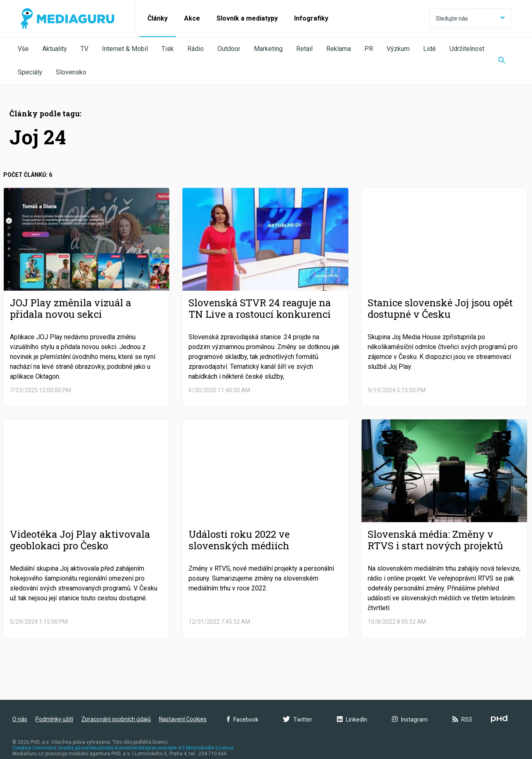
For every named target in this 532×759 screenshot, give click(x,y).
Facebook (243, 720)
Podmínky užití (54, 719)
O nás (20, 719)
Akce (192, 18)
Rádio (196, 49)
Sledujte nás (470, 19)
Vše (23, 49)
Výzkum (398, 49)
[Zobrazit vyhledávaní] (502, 61)
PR (369, 49)
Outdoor (229, 49)
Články (158, 18)
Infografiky (311, 18)
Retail (304, 49)
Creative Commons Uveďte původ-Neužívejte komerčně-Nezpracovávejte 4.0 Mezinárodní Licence (123, 748)
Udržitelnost (467, 49)
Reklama (339, 49)
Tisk (168, 49)
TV (84, 49)
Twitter (298, 720)
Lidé (430, 49)
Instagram (410, 720)
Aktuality (55, 49)
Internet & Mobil (125, 49)
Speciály (30, 72)
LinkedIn (352, 720)
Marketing (268, 49)
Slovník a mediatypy (247, 18)
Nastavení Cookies (183, 719)
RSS (462, 720)
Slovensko (71, 72)
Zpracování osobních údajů (116, 719)
